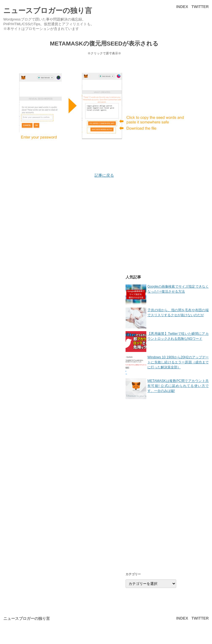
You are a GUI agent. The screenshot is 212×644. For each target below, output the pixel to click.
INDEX (182, 7)
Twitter (200, 7)
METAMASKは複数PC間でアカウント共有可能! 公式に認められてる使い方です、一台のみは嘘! (167, 389)
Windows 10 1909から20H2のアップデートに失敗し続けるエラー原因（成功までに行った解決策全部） (167, 365)
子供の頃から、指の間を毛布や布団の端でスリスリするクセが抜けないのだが (167, 318)
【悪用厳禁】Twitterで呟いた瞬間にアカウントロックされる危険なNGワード (167, 342)
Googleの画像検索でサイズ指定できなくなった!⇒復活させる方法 (167, 294)
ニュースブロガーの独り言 (48, 11)
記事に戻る (104, 175)
